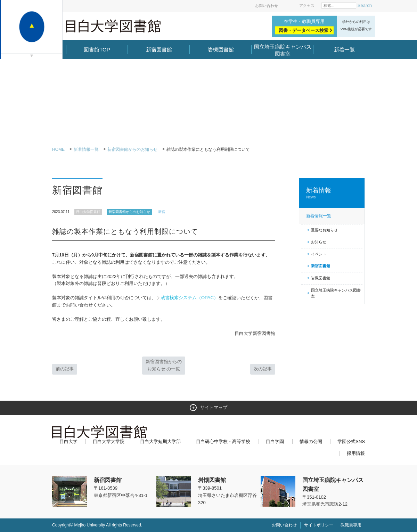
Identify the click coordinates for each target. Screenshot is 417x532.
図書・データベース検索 (304, 30)
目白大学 (68, 441)
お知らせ (319, 242)
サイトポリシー (319, 525)
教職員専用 (351, 525)
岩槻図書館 (221, 50)
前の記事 (65, 369)
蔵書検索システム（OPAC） (189, 298)
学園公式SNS (351, 441)
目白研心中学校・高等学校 (223, 441)
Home (58, 149)
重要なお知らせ (324, 230)
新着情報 (332, 193)
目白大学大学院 (109, 441)
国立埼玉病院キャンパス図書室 (283, 50)
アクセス (307, 6)
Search (365, 5)
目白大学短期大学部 (160, 441)
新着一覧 (344, 50)
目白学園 (275, 441)
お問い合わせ (267, 6)
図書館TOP (97, 50)
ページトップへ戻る (350, 512)
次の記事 (263, 369)
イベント (319, 254)
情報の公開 (311, 441)
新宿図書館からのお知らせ (132, 149)
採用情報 (356, 453)
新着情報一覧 (86, 149)
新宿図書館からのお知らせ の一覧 (164, 365)
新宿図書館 (159, 50)
